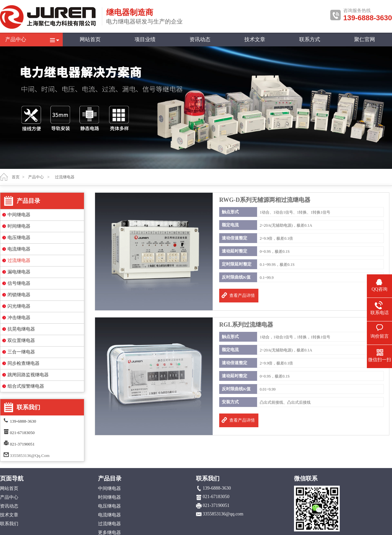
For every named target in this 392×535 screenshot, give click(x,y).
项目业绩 (145, 39)
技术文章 (255, 39)
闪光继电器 (19, 306)
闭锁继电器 (19, 295)
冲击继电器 (19, 318)
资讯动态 (200, 39)
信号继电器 (19, 283)
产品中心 (16, 39)
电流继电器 (19, 249)
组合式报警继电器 (26, 386)
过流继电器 (19, 260)
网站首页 (90, 39)
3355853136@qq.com (30, 455)
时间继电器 (19, 226)
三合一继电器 (21, 352)
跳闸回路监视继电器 (28, 375)
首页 (16, 177)
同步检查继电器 (24, 363)
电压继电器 (19, 238)
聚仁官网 (365, 39)
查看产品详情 (242, 295)
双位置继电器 (21, 340)
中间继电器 (19, 215)
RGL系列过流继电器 (246, 325)
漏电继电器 (19, 272)
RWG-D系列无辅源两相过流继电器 (265, 200)
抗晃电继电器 (21, 329)
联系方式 (310, 39)
